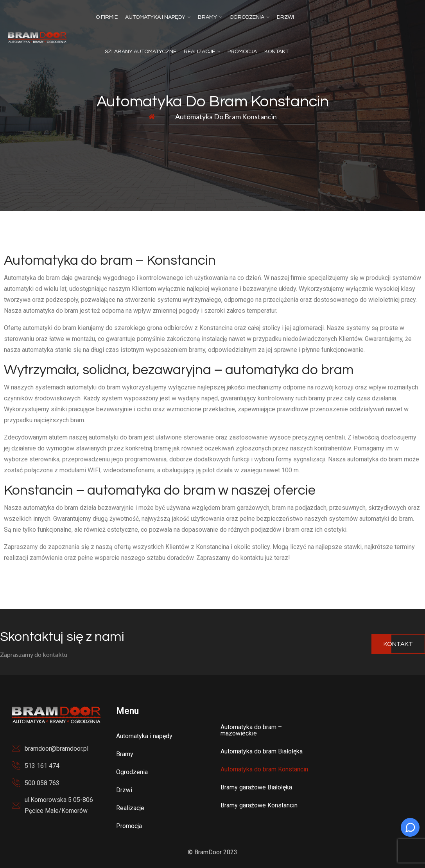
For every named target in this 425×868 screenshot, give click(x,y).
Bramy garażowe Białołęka (256, 787)
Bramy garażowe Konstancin (259, 805)
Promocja (242, 52)
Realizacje (199, 52)
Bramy (207, 17)
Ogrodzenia (247, 17)
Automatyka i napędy (155, 17)
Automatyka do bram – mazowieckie (251, 730)
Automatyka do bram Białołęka (262, 751)
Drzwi (285, 17)
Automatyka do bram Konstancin (264, 769)
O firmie (107, 17)
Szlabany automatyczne (141, 52)
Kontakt (276, 52)
